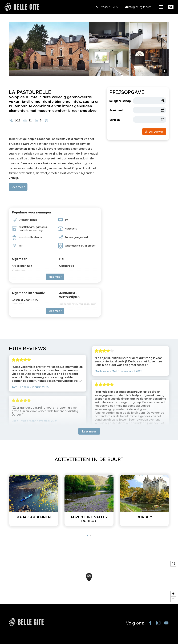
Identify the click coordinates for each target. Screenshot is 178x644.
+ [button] (173, 594)
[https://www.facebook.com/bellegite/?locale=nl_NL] (150, 623)
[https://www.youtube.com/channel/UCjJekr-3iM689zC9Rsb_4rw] (166, 623)
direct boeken (154, 132)
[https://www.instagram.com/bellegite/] (158, 623)
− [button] (173, 599)
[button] (88, 535)
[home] (22, 7)
